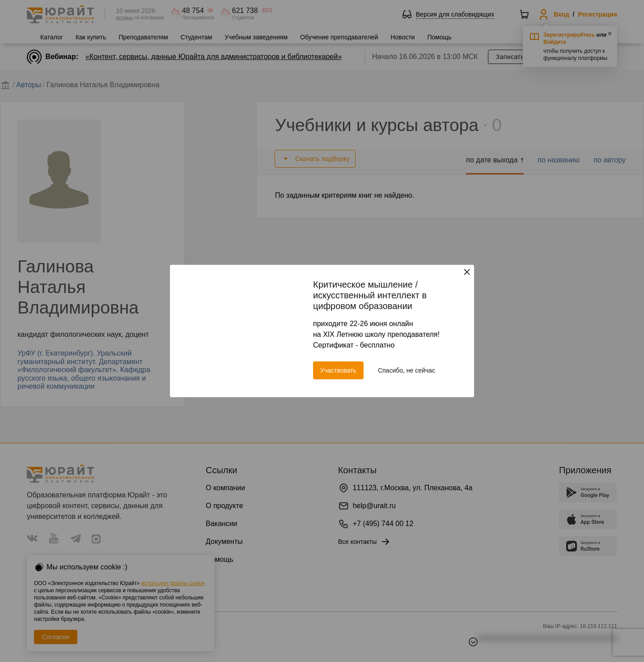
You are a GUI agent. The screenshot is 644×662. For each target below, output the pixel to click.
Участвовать (338, 370)
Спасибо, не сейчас (407, 370)
